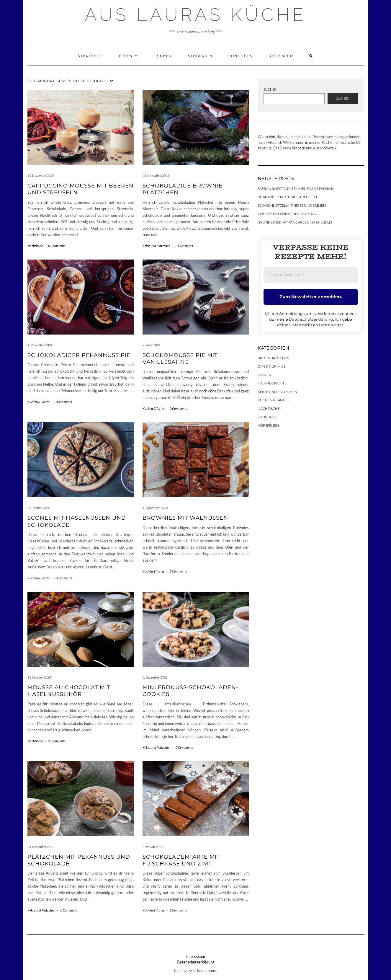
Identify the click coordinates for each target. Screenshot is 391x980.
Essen (128, 56)
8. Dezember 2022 (155, 677)
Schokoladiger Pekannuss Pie (79, 355)
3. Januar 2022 (153, 847)
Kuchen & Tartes (38, 402)
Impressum (196, 956)
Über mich (281, 56)
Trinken (163, 56)
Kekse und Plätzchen (156, 246)
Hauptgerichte (272, 383)
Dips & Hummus (271, 366)
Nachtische (35, 246)
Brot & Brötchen (274, 358)
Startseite (90, 56)
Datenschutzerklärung (311, 319)
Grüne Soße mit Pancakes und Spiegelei (295, 222)
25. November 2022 (41, 847)
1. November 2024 (40, 345)
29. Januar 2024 (39, 508)
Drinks (264, 375)
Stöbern (200, 56)
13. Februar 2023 (39, 677)
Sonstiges (241, 56)
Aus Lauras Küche (196, 15)
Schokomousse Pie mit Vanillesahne (180, 359)
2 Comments (178, 571)
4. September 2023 (155, 508)
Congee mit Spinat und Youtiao (288, 214)
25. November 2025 (156, 176)
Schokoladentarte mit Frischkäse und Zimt (181, 860)
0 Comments (57, 246)
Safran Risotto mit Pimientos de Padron (296, 189)
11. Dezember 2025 (41, 176)
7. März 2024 (151, 345)
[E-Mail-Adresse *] (311, 275)
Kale (178, 971)
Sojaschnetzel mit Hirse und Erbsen (292, 205)
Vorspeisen (268, 425)
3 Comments (57, 741)
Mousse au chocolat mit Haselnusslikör (69, 691)
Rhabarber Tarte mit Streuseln (287, 197)
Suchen (270, 89)
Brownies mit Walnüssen (185, 518)
